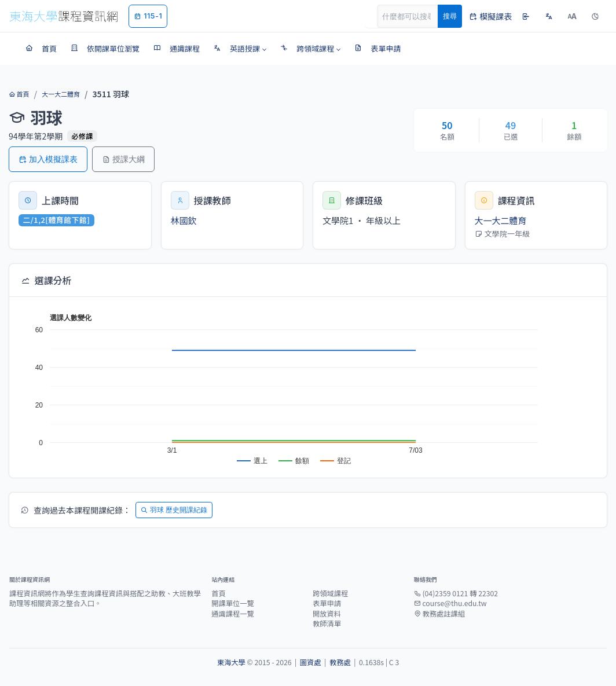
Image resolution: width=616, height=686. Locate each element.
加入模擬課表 (48, 159)
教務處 (340, 662)
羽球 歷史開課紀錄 (174, 510)
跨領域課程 (330, 593)
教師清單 (327, 623)
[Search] (414, 16)
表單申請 (327, 603)
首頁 (19, 94)
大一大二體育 (61, 94)
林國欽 (184, 220)
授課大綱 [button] (123, 159)
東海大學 (231, 662)
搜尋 (450, 16)
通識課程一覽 (233, 614)
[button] (240, 49)
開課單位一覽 (233, 603)
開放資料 (327, 614)
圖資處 (311, 662)
